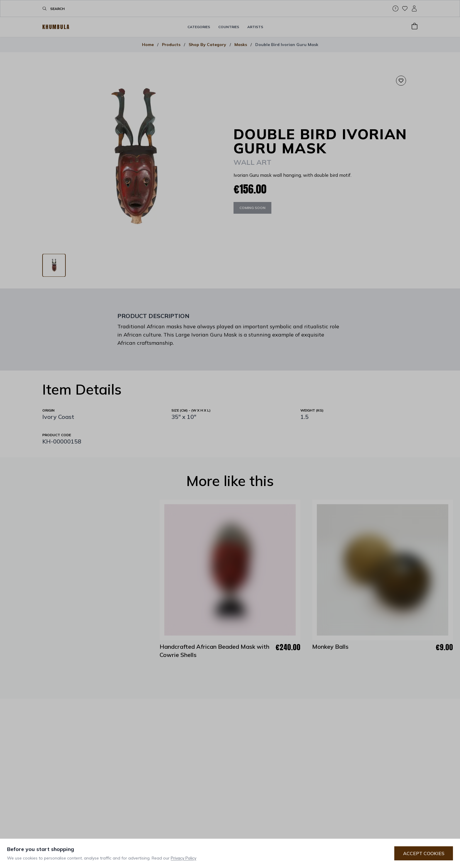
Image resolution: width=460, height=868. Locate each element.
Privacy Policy (184, 858)
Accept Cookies (424, 853)
